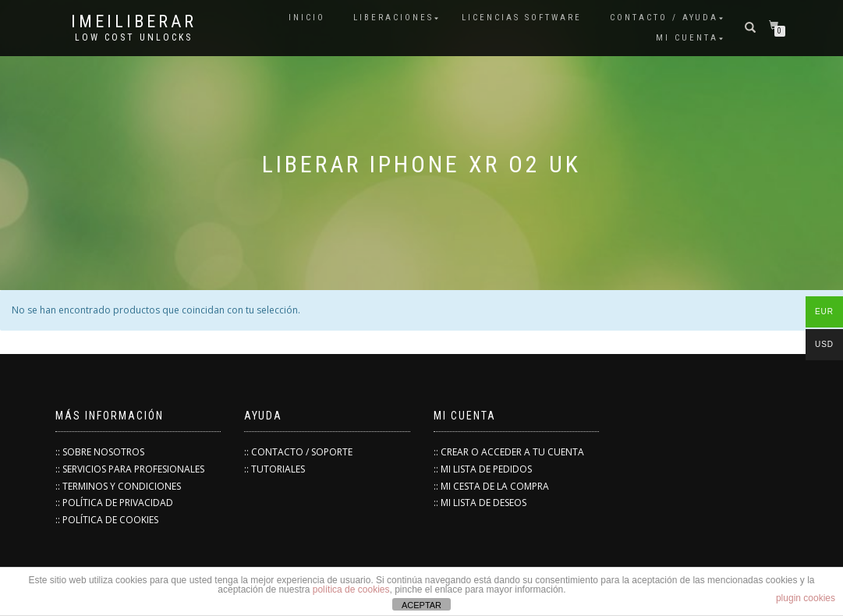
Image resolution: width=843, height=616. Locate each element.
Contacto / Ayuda (664, 18)
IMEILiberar (134, 22)
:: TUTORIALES (275, 469)
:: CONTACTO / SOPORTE (298, 452)
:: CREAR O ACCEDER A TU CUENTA (509, 452)
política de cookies (351, 589)
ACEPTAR (421, 605)
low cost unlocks (134, 37)
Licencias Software (522, 18)
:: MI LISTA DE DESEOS (480, 503)
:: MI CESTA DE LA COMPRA (491, 486)
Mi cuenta (687, 38)
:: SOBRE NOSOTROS (100, 452)
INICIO (307, 18)
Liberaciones (393, 18)
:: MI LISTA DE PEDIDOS (483, 469)
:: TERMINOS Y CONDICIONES (118, 486)
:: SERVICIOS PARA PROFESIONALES (130, 469)
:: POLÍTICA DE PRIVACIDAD (114, 503)
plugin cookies (806, 598)
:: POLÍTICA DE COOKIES (107, 520)
